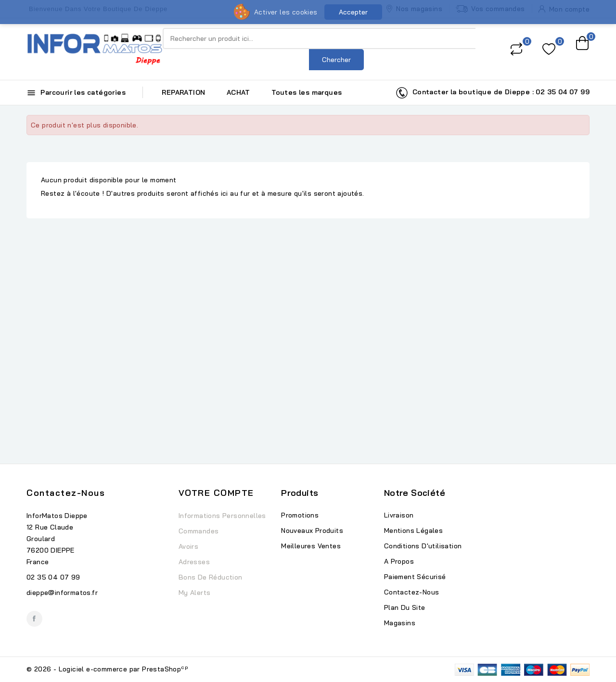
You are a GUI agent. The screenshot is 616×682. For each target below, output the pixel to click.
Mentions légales (413, 530)
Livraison (399, 515)
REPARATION (183, 92)
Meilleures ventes (311, 546)
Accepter (353, 12)
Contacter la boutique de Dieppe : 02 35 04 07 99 (493, 93)
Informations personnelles (222, 516)
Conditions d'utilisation (423, 546)
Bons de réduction (211, 577)
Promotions (300, 515)
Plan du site (405, 607)
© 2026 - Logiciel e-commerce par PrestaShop (107, 669)
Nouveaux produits (312, 530)
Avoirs (188, 546)
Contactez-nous (66, 493)
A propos (399, 561)
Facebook (34, 619)
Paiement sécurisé (415, 577)
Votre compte (216, 493)
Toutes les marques (307, 92)
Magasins (400, 623)
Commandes (199, 531)
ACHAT (238, 92)
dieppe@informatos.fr (62, 593)
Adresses (194, 562)
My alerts (195, 593)
